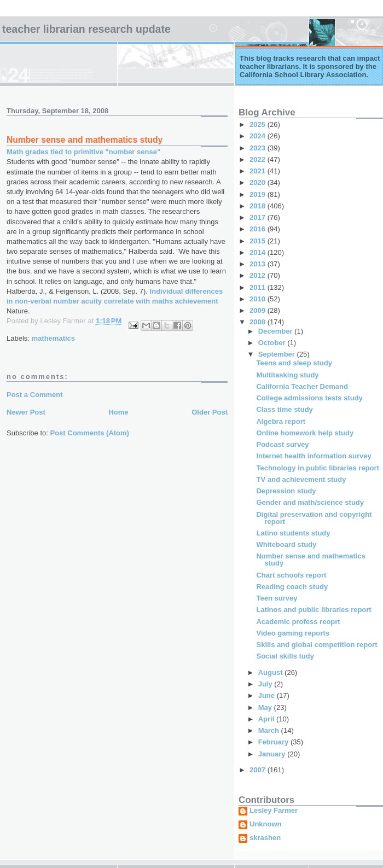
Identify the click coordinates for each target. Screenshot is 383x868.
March (270, 730)
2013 (259, 264)
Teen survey (277, 598)
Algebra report (281, 421)
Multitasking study (287, 375)
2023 (259, 148)
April (267, 719)
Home (118, 412)
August (271, 672)
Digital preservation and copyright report (314, 518)
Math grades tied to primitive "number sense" (83, 152)
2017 (259, 217)
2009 (259, 310)
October (273, 343)
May (266, 707)
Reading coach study (292, 587)
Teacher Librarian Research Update (86, 29)
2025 (259, 124)
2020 (259, 182)
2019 (259, 194)
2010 (259, 299)
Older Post (210, 412)
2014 (259, 252)
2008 (259, 322)
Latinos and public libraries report (314, 610)
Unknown (266, 824)
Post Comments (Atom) (90, 433)
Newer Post (26, 412)
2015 (259, 241)
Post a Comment (35, 395)
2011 (259, 287)
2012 (259, 275)
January (273, 754)
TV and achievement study (301, 479)
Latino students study (293, 533)
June (268, 695)
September (278, 354)
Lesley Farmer (274, 811)
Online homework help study (305, 433)
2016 (259, 229)
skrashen (265, 838)
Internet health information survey (314, 456)
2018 (259, 206)
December (276, 331)
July (266, 684)
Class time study (284, 409)
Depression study (286, 491)
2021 (259, 171)
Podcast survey (282, 444)
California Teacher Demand (302, 386)
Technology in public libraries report (317, 468)
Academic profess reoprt (298, 622)
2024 (259, 136)
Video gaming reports (292, 633)
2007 (259, 770)
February (274, 742)
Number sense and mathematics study (311, 560)
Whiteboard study (286, 544)
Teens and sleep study (294, 363)
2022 (259, 159)
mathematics (53, 338)
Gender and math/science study (310, 502)
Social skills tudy (285, 656)
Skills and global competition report (317, 645)
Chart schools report (291, 575)
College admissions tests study (309, 398)
